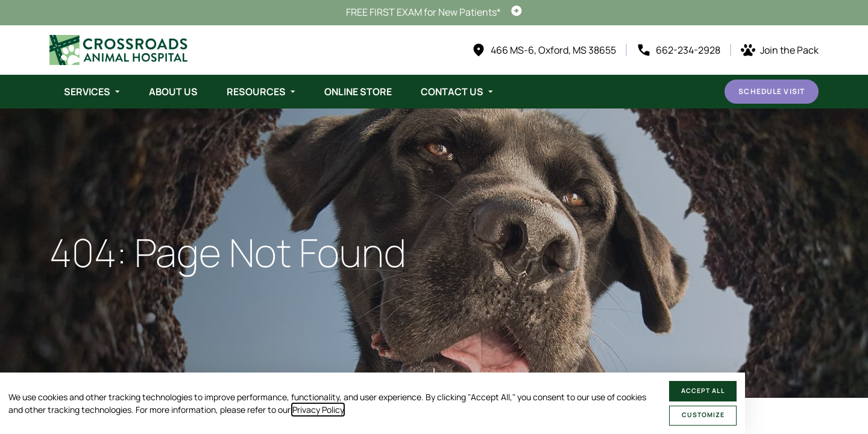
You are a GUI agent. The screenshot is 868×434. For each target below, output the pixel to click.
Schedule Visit (772, 91)
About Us (173, 92)
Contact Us (452, 92)
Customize (703, 415)
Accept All (703, 391)
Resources (256, 92)
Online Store (358, 92)
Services (87, 92)
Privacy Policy (318, 410)
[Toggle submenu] (118, 92)
